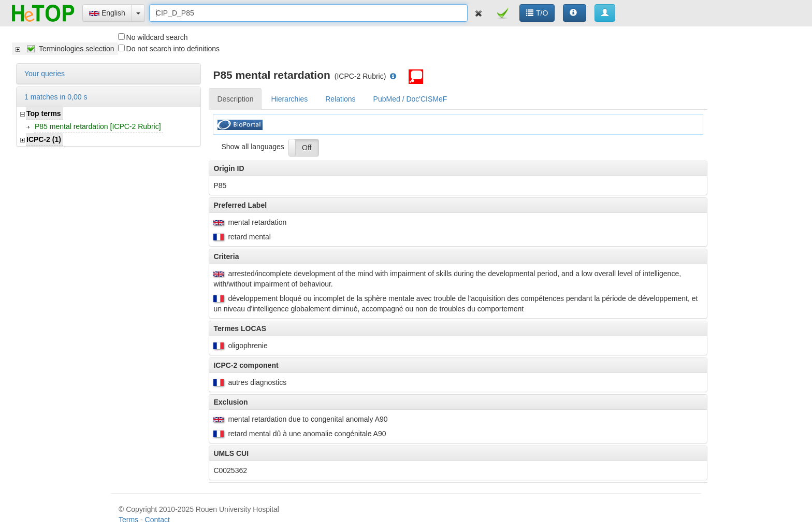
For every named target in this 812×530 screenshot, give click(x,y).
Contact (157, 520)
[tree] (65, 49)
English (107, 13)
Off (307, 148)
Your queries (45, 74)
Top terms (44, 113)
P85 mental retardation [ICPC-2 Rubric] (98, 126)
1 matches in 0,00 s (56, 97)
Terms (128, 520)
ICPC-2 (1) (44, 139)
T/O (537, 13)
